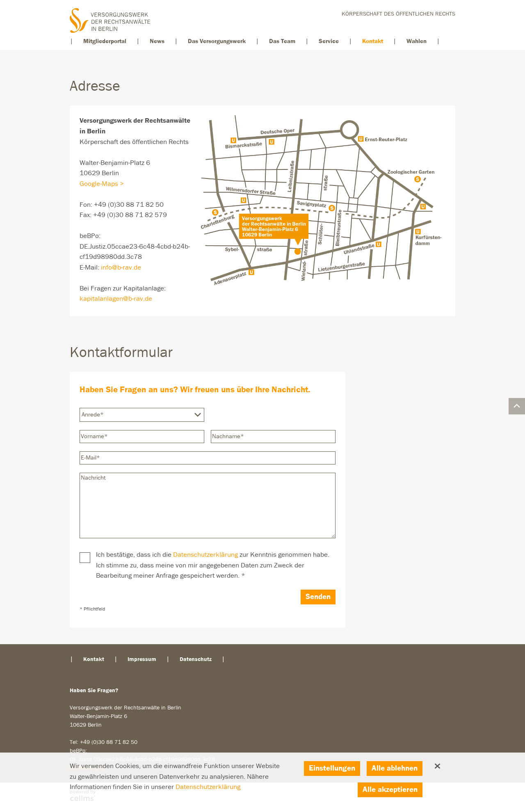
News (157, 41)
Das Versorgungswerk (217, 41)
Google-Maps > (102, 184)
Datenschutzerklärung (205, 555)
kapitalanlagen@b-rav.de (116, 299)
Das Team (282, 41)
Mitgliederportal (105, 41)
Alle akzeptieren (390, 790)
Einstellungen (332, 768)
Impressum (142, 659)
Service (329, 41)
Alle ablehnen (395, 768)
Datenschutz (196, 659)
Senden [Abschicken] (318, 597)
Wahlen (417, 41)
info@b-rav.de (121, 268)
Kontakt (373, 41)
